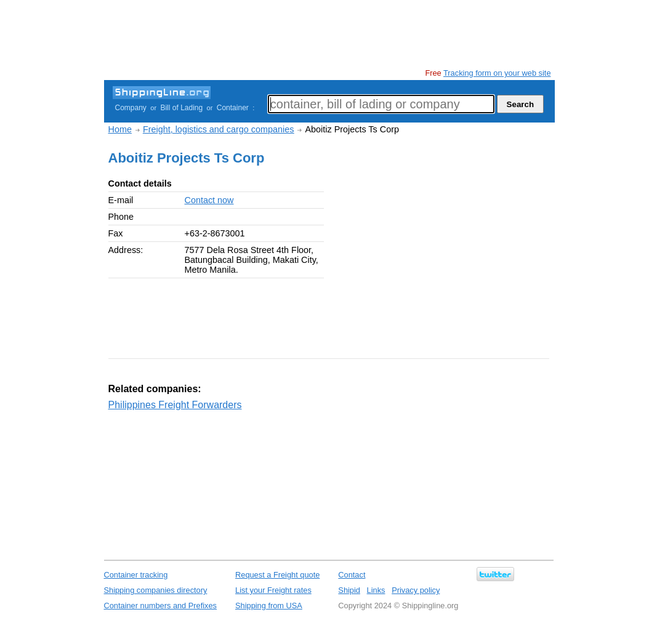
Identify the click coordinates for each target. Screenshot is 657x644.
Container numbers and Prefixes (161, 606)
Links (376, 590)
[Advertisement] (328, 34)
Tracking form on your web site (497, 73)
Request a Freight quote (277, 575)
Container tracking (136, 575)
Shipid (349, 590)
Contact (352, 575)
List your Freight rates (273, 590)
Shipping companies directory (156, 590)
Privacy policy (416, 590)
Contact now (209, 200)
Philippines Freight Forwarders (175, 405)
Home (120, 129)
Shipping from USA (269, 606)
